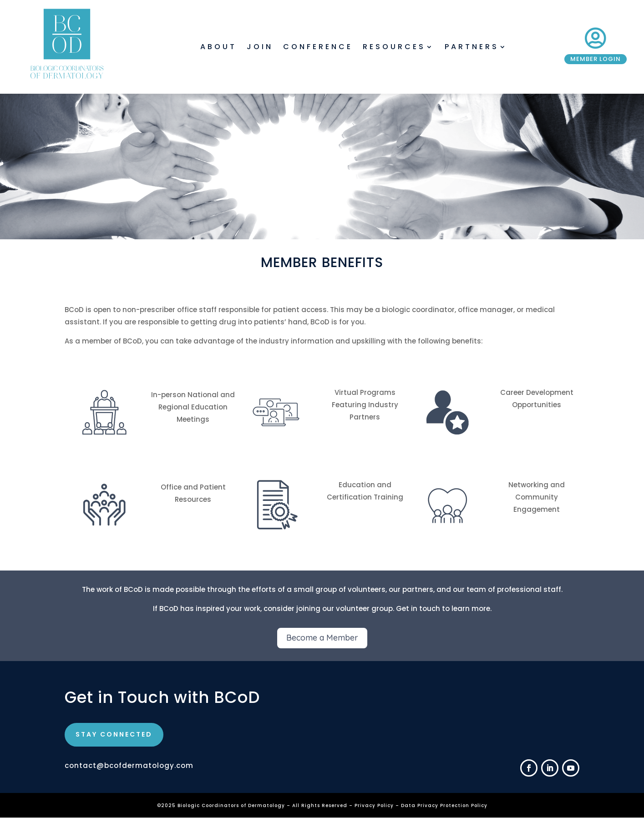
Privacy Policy (375, 805)
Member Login (596, 59)
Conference (318, 48)
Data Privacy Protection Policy (444, 805)
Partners (472, 48)
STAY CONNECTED (114, 734)
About (218, 48)
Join (260, 48)
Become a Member (322, 638)
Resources (394, 48)
